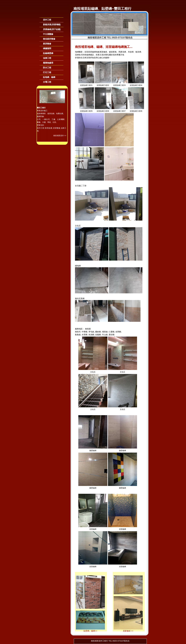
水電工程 (47, 82)
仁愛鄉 (112, 332)
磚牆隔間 (47, 48)
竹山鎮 (105, 335)
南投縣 (88, 329)
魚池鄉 (91, 335)
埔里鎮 (105, 332)
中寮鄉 (84, 332)
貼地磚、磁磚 (49, 77)
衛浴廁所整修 (49, 39)
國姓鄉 (98, 332)
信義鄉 (98, 335)
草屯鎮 (91, 332)
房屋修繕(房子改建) (52, 29)
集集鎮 (78, 335)
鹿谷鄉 (112, 335)
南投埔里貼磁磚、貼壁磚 (93, 9)
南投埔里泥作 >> (60, 136)
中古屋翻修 (48, 34)
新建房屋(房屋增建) (52, 25)
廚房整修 (47, 44)
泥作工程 (47, 20)
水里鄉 (84, 335)
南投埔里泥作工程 (97, 38)
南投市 (78, 332)
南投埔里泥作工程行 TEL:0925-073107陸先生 (110, 641)
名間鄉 (118, 332)
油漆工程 (47, 58)
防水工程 (47, 68)
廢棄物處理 (48, 63)
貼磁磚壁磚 (48, 53)
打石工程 (47, 72)
